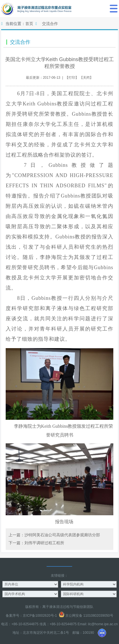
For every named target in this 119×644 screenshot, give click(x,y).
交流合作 (50, 24)
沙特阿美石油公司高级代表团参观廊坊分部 (62, 535)
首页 (29, 24)
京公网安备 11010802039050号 (86, 616)
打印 (72, 78)
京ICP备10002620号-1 (40, 616)
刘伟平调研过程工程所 (44, 543)
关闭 (86, 78)
